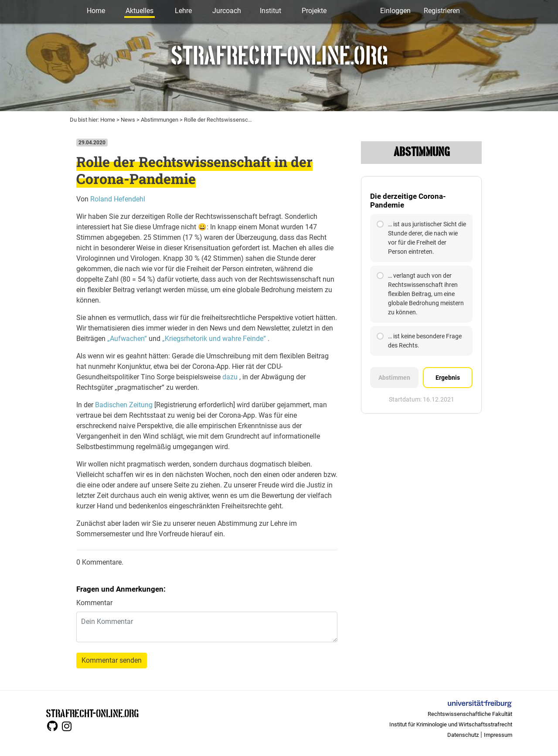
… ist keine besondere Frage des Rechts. (419, 341)
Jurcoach (227, 11)
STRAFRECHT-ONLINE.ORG (92, 713)
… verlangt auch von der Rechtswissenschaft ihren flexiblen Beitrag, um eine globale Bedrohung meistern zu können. (420, 294)
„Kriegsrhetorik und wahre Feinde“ (214, 339)
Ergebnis (448, 378)
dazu (230, 377)
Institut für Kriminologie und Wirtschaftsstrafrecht (451, 724)
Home (96, 11)
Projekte (314, 11)
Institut (270, 11)
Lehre (183, 11)
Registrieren (442, 11)
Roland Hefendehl (118, 199)
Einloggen (395, 11)
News (128, 120)
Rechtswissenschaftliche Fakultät (470, 714)
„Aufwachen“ (127, 339)
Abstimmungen (160, 120)
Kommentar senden (112, 660)
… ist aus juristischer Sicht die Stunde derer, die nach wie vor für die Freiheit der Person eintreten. (421, 238)
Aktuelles (139, 11)
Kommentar (94, 603)
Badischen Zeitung (124, 405)
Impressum (498, 735)
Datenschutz (463, 735)
